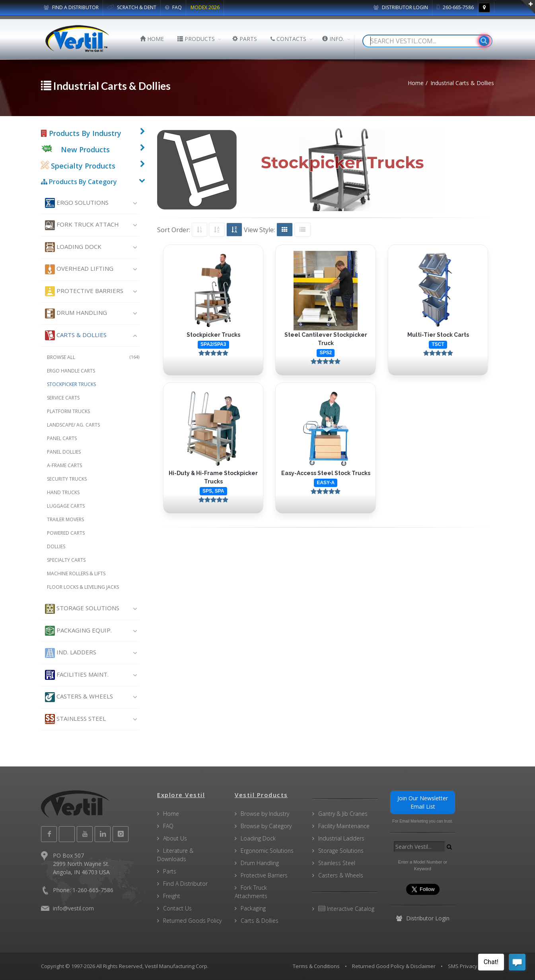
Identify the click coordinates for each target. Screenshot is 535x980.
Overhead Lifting (79, 269)
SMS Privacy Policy (470, 966)
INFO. (333, 39)
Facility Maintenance (344, 826)
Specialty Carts (66, 560)
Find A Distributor (185, 884)
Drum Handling (76, 313)
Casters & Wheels (79, 697)
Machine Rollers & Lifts (76, 573)
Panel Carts (62, 438)
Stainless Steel (75, 719)
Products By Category (79, 182)
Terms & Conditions (316, 966)
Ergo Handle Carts (71, 371)
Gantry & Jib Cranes (343, 814)
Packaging (253, 908)
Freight (172, 896)
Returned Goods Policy (192, 921)
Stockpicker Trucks (71, 384)
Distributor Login (401, 7)
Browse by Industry (265, 814)
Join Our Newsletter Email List (423, 802)
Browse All (93, 357)
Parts (170, 871)
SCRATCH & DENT (132, 7)
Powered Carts (66, 533)
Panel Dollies (64, 452)
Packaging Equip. (78, 631)
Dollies (56, 546)
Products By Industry (81, 133)
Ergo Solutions (77, 203)
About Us (175, 838)
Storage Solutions (82, 609)
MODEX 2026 (205, 7)
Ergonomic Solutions (267, 851)
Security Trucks (67, 479)
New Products (85, 149)
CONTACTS (288, 39)
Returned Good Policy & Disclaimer (394, 966)
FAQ (173, 7)
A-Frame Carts (64, 465)
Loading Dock (73, 247)
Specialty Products (78, 166)
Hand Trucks (63, 492)
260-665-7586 (455, 7)
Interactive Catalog (346, 909)
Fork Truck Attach (82, 225)
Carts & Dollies (76, 335)
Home (171, 814)
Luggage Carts (66, 506)
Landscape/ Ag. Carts (73, 425)
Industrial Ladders (341, 838)
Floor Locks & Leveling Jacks (83, 587)
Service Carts (63, 398)
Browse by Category (266, 826)
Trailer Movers (65, 519)
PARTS (245, 39)
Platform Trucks (68, 411)
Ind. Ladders (71, 653)
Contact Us (177, 908)
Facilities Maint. (77, 675)
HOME (152, 39)
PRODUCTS (196, 39)
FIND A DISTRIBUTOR (71, 7)
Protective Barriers (84, 291)
